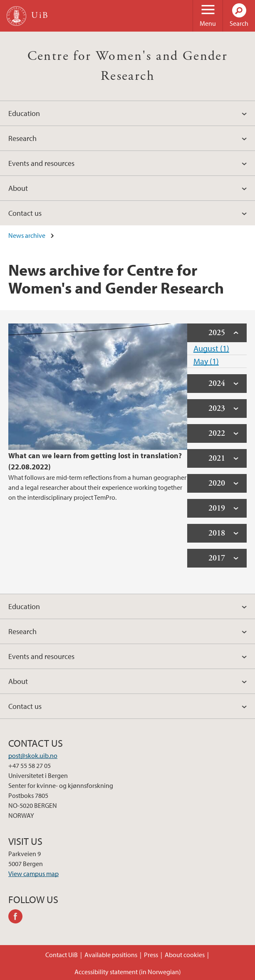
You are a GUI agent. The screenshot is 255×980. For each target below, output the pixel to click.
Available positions (111, 955)
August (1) (211, 348)
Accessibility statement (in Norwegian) (128, 972)
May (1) (206, 361)
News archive (27, 235)
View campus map (33, 874)
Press (151, 955)
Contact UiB (62, 955)
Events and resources (41, 163)
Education (24, 113)
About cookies (185, 955)
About (18, 188)
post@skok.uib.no (33, 755)
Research (22, 138)
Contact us (25, 213)
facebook (18, 918)
